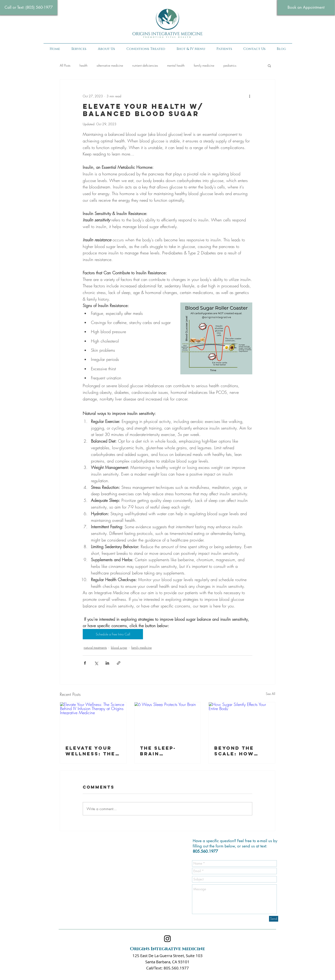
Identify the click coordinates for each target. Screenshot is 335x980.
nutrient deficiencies (145, 65)
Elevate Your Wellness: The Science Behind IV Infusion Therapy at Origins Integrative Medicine (92, 751)
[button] (146, 49)
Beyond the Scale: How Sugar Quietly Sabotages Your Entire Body (239, 751)
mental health (176, 65)
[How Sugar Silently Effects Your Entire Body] (242, 721)
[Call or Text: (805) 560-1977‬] (29, 7)
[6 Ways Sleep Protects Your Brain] (168, 721)
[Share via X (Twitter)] (96, 663)
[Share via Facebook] (85, 663)
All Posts (65, 65)
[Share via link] (119, 663)
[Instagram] (167, 939)
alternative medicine (110, 65)
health (84, 65)
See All (270, 694)
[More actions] (250, 96)
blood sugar (119, 647)
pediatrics (230, 65)
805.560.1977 (205, 851)
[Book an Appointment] (306, 7)
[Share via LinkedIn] (107, 663)
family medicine (204, 65)
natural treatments (95, 647)
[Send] (274, 919)
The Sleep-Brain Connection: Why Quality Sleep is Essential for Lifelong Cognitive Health (164, 751)
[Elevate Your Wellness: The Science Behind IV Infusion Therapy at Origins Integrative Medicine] (93, 721)
